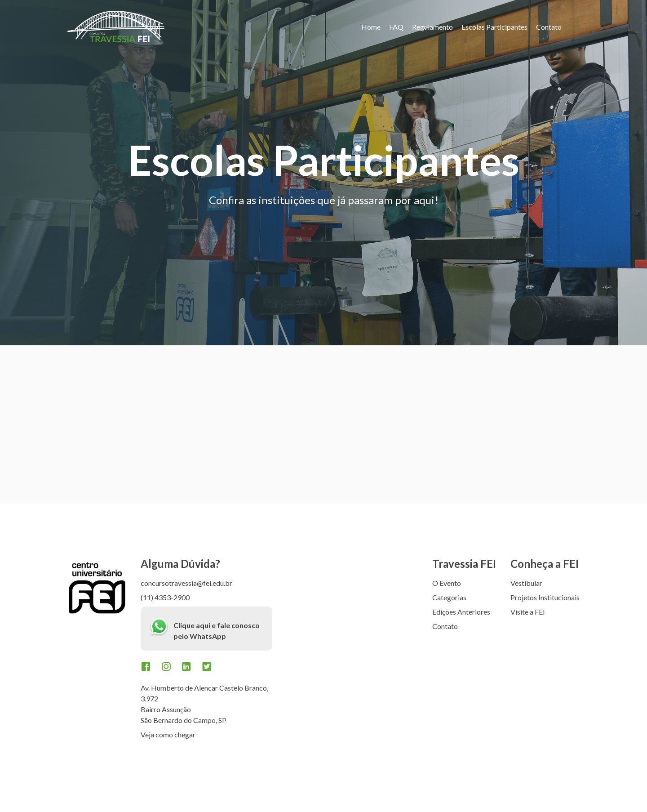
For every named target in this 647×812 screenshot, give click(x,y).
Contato (549, 27)
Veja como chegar (168, 734)
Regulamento (432, 27)
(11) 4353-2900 (165, 597)
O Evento (447, 583)
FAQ (396, 27)
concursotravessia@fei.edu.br (186, 583)
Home (371, 27)
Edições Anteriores (461, 612)
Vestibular (526, 583)
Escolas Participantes (494, 27)
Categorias (449, 597)
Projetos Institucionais (545, 597)
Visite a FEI (528, 612)
